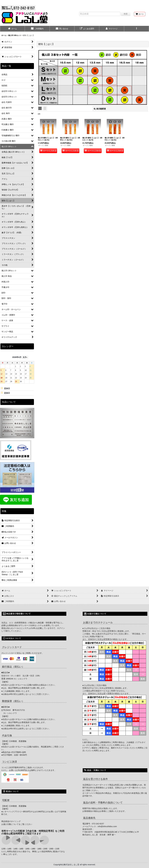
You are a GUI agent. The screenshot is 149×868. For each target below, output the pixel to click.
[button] (137, 29)
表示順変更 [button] (100, 109)
